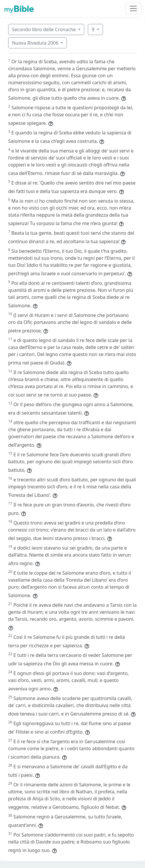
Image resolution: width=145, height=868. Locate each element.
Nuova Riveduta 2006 (36, 43)
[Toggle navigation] (133, 8)
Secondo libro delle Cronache (44, 29)
